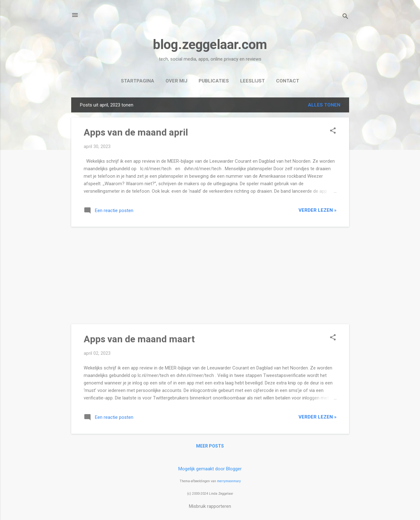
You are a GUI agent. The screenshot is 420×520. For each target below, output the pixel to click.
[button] (333, 131)
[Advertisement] (210, 275)
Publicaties (214, 81)
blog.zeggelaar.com (210, 45)
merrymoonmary (229, 481)
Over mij (176, 81)
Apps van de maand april (136, 132)
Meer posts (210, 446)
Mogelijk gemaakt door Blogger (210, 469)
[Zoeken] (345, 17)
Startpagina (138, 81)
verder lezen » (318, 210)
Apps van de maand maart (139, 339)
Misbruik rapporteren (210, 506)
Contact (288, 81)
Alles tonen (324, 105)
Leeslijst (252, 81)
